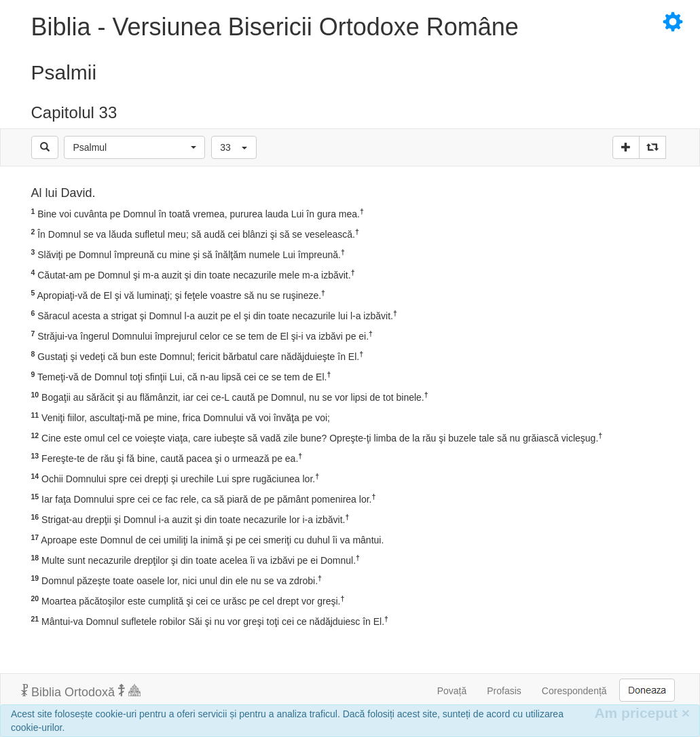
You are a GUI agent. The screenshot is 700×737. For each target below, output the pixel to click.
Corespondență (574, 691)
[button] (134, 147)
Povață (452, 691)
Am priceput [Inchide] (642, 713)
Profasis (504, 691)
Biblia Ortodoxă (81, 691)
